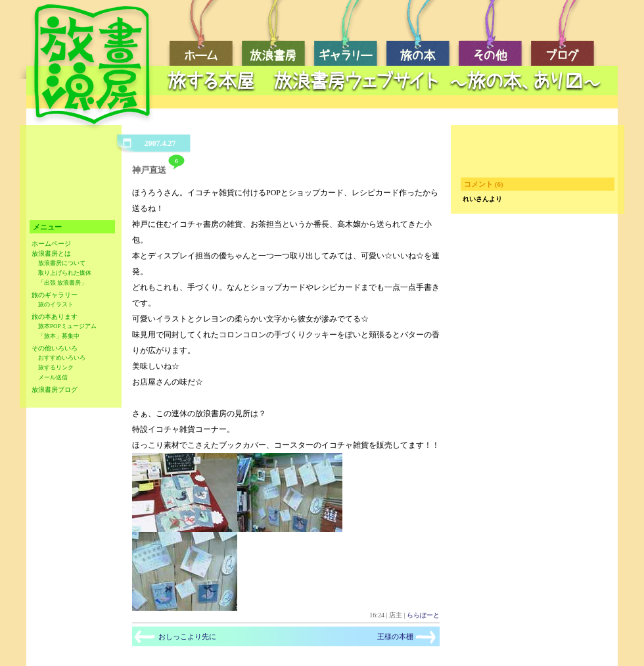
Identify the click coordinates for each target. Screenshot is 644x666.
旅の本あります (55, 317)
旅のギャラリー (55, 295)
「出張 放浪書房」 (62, 283)
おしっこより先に (187, 636)
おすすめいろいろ (62, 358)
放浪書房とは (51, 253)
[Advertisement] (71, 176)
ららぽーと (423, 615)
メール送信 (53, 377)
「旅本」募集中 (59, 336)
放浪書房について (62, 263)
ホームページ (51, 244)
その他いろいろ (55, 348)
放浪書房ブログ (55, 390)
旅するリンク (56, 368)
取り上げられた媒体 (65, 273)
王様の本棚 (395, 636)
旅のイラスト (56, 304)
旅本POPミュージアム (67, 326)
